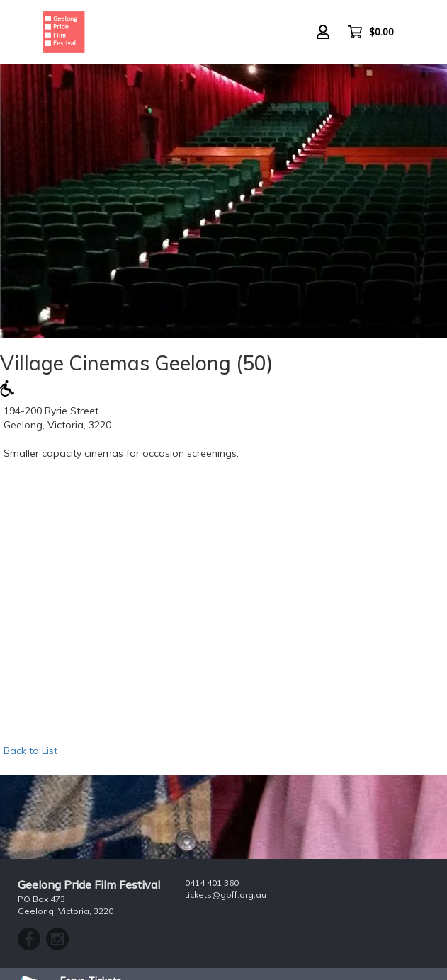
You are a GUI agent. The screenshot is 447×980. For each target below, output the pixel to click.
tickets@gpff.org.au (226, 895)
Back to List (30, 751)
